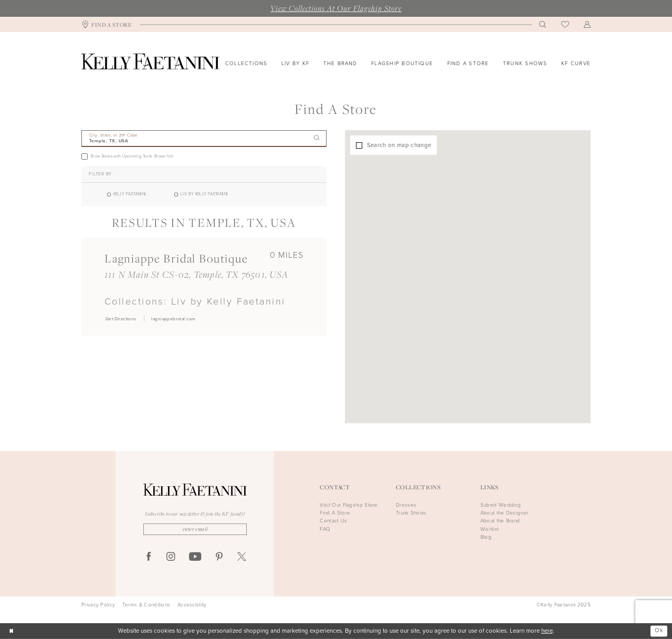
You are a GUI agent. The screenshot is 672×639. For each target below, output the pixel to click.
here (547, 631)
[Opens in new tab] (121, 318)
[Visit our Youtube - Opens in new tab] (195, 557)
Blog (486, 537)
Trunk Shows (411, 513)
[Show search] (543, 24)
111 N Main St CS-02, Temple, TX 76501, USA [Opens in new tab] (197, 274)
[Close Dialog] (11, 631)
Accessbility (192, 605)
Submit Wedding (501, 505)
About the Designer (504, 513)
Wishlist (490, 529)
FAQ (325, 529)
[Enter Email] (195, 529)
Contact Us (333, 521)
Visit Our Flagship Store (349, 505)
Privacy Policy (98, 605)
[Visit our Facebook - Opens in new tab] (149, 557)
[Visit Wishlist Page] (565, 25)
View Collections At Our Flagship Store (336, 8)
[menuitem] (107, 25)
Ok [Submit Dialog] (659, 631)
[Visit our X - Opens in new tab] (242, 557)
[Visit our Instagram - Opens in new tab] (171, 557)
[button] (587, 24)
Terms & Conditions (146, 605)
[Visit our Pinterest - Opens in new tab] (219, 557)
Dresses (406, 505)
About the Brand (500, 521)
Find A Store (335, 513)
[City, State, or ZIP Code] (204, 139)
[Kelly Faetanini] (150, 61)
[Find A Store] (107, 25)
